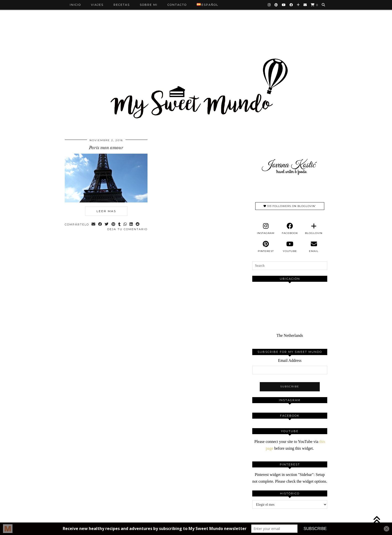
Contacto (177, 5)
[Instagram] (269, 5)
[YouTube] (284, 5)
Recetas (122, 5)
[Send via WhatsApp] (126, 225)
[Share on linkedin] (132, 225)
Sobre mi (149, 5)
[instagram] (266, 229)
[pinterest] (266, 247)
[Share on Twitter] (107, 225)
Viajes (97, 5)
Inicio (75, 5)
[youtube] (290, 247)
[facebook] (290, 229)
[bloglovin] (314, 229)
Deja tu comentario (127, 229)
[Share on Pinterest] (114, 225)
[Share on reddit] (138, 225)
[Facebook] (291, 5)
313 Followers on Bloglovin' (290, 206)
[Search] (324, 5)
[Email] (305, 5)
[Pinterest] (276, 5)
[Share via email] (94, 225)
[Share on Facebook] (100, 225)
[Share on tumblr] (120, 225)
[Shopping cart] (314, 5)
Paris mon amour (106, 148)
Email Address (290, 360)
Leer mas (106, 211)
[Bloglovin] (298, 5)
